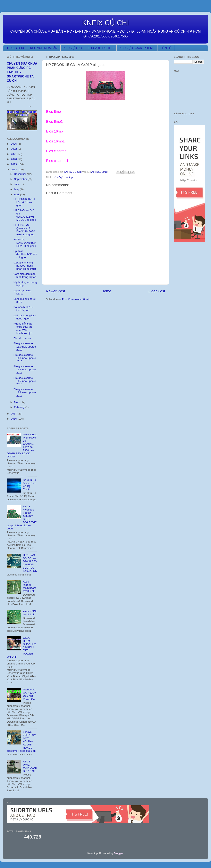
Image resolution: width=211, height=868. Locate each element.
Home (106, 291)
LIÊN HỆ (166, 48)
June (17, 184)
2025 (14, 144)
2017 (14, 414)
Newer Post (55, 291)
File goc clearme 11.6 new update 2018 (25, 370)
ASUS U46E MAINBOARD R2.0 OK (30, 766)
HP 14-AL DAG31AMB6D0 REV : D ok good (25, 243)
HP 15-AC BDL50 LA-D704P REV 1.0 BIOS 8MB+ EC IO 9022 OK (30, 563)
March (18, 402)
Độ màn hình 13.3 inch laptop (24, 309)
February (20, 407)
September (21, 179)
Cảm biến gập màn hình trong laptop (25, 275)
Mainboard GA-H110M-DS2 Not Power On (30, 694)
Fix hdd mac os (22, 338)
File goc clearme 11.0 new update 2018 (25, 346)
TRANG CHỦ (15, 48)
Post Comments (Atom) (76, 299)
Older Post (156, 291)
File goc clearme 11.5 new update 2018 (25, 358)
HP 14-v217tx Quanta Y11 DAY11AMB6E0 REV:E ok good (24, 230)
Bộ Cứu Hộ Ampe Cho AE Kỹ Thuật (29, 485)
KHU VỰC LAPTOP (101, 48)
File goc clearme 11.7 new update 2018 (25, 381)
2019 (14, 164)
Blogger (118, 853)
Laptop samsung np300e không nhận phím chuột (25, 266)
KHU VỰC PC (73, 48)
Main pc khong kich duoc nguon (25, 317)
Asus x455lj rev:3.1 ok (30, 613)
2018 (14, 169)
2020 (14, 159)
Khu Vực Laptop (63, 177)
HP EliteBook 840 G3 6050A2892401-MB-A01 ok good (25, 215)
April (17, 194)
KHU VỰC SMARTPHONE (137, 48)
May (17, 189)
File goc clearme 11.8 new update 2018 (25, 392)
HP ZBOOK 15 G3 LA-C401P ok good (24, 202)
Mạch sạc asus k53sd (22, 292)
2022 (14, 149)
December (21, 174)
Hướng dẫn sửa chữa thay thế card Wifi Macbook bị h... (24, 328)
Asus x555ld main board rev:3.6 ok (30, 586)
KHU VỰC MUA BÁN (44, 48)
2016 (14, 419)
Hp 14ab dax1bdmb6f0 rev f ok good (25, 254)
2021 (14, 154)
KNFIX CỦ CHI (105, 23)
